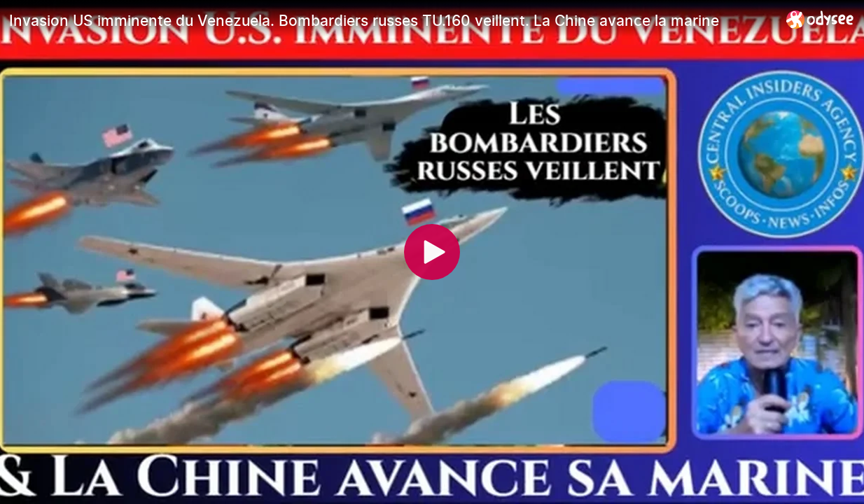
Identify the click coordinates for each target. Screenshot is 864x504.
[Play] (432, 252)
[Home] (820, 19)
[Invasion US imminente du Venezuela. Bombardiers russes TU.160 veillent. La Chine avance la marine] (392, 20)
